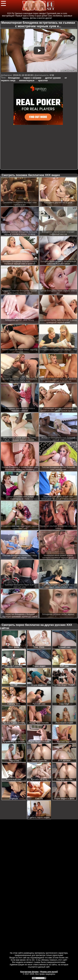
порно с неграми (32, 78)
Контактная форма (29, 972)
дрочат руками (53, 78)
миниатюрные (27, 80)
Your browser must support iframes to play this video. (39, 51)
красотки (43, 80)
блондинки (14, 78)
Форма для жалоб (49, 972)
